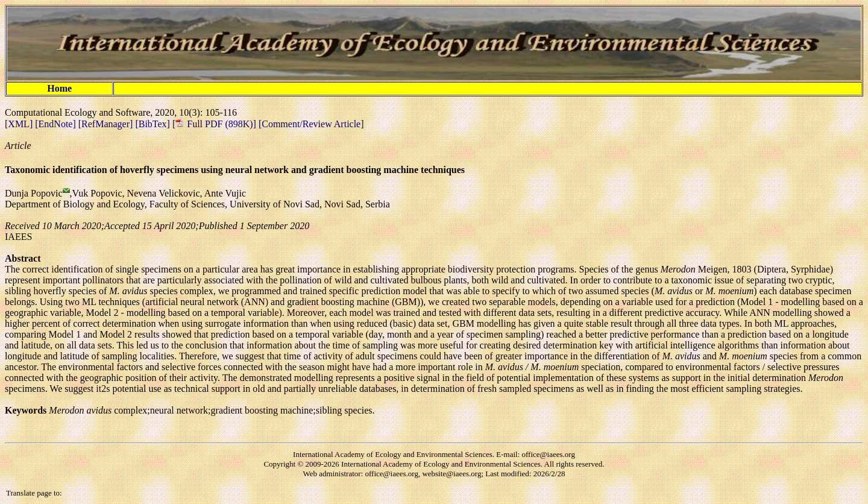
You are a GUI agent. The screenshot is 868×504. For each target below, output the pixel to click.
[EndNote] (57, 124)
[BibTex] (154, 124)
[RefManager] (107, 124)
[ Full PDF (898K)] (214, 124)
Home (59, 88)
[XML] (20, 124)
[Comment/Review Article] (310, 124)
